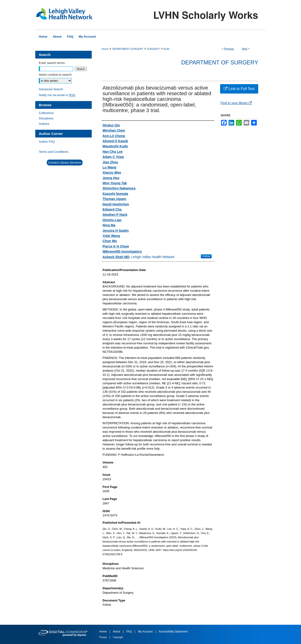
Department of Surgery (220, 62)
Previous (229, 49)
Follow (206, 256)
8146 (166, 49)
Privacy (103, 637)
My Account (146, 632)
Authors (44, 124)
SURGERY (153, 49)
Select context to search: (55, 75)
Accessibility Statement (173, 632)
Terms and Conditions (54, 152)
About (117, 632)
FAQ (129, 632)
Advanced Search (51, 89)
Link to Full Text (239, 89)
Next (245, 49)
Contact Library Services (65, 163)
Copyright (118, 637)
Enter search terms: (52, 63)
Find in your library (236, 103)
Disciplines (46, 118)
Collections (46, 113)
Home (105, 49)
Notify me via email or (57, 95)
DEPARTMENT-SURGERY (128, 49)
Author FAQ (47, 142)
